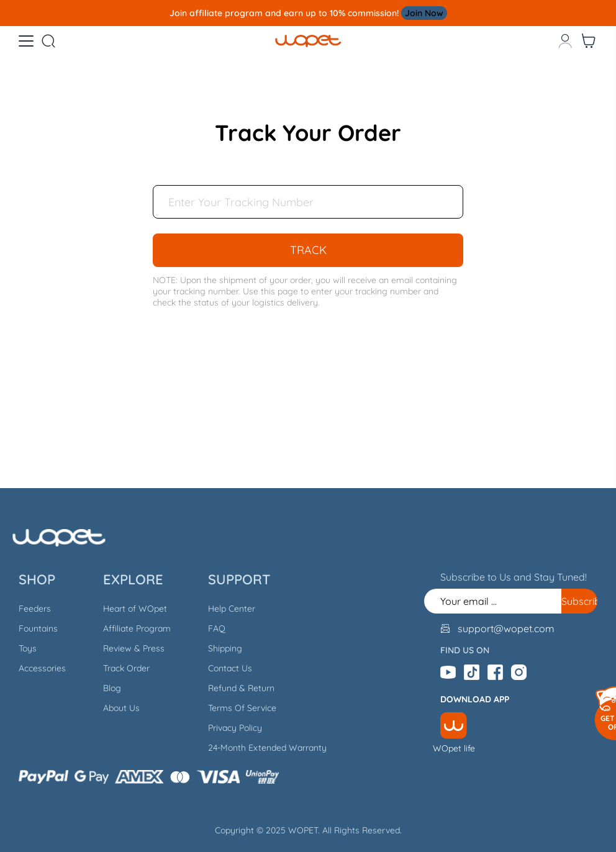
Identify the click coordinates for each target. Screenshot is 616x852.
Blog (112, 688)
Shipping (225, 648)
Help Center (232, 609)
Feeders (35, 609)
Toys (28, 648)
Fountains (38, 628)
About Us (121, 708)
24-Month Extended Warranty (267, 748)
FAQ (217, 628)
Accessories (42, 668)
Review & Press (134, 648)
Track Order (126, 668)
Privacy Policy (235, 728)
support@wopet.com (506, 628)
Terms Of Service (242, 708)
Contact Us (230, 668)
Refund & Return (241, 688)
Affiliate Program (137, 628)
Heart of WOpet (135, 609)
